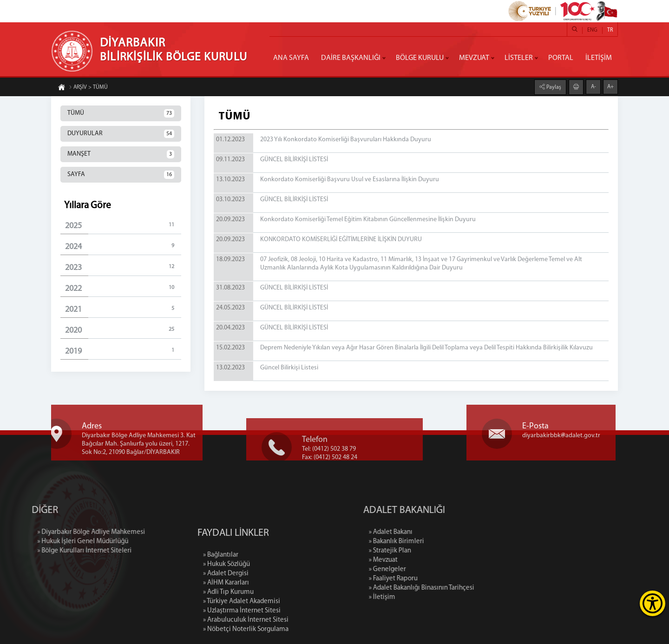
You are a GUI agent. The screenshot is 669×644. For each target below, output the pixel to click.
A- (594, 86)
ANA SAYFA (291, 58)
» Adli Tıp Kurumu (228, 630)
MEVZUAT (474, 58)
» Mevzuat (424, 560)
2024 (123, 246)
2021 (123, 309)
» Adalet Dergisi (226, 612)
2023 (123, 267)
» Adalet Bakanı (431, 532)
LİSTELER (519, 58)
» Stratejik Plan (430, 551)
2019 (123, 351)
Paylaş (553, 87)
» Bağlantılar (221, 593)
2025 (123, 226)
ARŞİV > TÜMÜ (88, 88)
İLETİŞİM (599, 58)
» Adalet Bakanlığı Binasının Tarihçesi (462, 588)
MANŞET (121, 154)
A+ (610, 86)
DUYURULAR (121, 134)
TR (610, 30)
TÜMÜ (121, 113)
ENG (592, 30)
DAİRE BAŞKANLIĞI (351, 58)
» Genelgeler (428, 569)
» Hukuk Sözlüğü (226, 602)
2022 (123, 288)
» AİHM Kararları (226, 621)
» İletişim (423, 597)
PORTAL (561, 58)
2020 (123, 330)
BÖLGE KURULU (420, 58)
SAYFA (121, 175)
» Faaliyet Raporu (434, 579)
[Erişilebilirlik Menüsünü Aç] (653, 603)
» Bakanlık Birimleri (437, 542)
